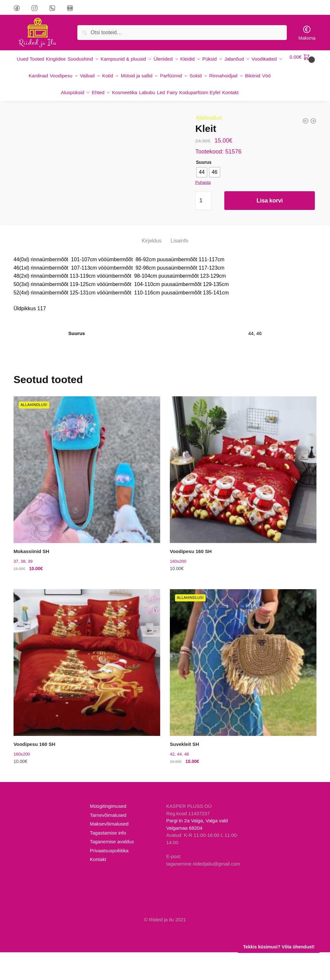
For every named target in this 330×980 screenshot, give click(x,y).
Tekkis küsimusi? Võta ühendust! (279, 947)
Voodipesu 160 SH (191, 579)
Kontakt (98, 887)
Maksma (307, 33)
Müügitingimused (108, 834)
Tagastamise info (108, 860)
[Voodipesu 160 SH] (243, 497)
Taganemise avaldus (112, 869)
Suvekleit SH (184, 772)
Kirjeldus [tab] (152, 268)
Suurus (204, 163)
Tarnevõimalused (108, 842)
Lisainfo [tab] (179, 268)
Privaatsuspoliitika (109, 878)
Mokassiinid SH (31, 579)
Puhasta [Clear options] (203, 184)
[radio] (202, 173)
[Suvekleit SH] (243, 690)
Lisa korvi (270, 202)
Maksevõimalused (109, 851)
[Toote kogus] (203, 202)
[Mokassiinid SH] (87, 497)
